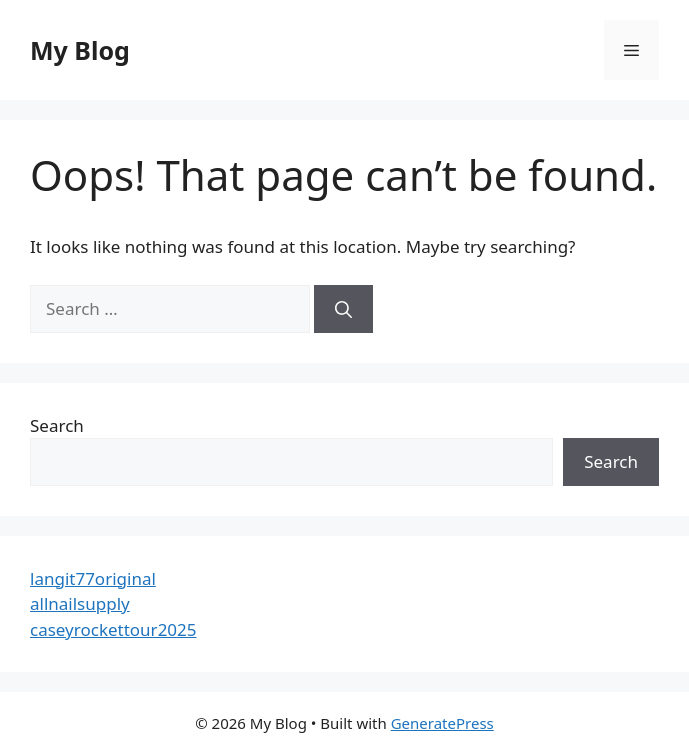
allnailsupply (80, 603)
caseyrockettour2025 (113, 629)
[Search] (343, 309)
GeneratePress (442, 723)
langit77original (93, 578)
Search (57, 425)
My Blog (80, 50)
